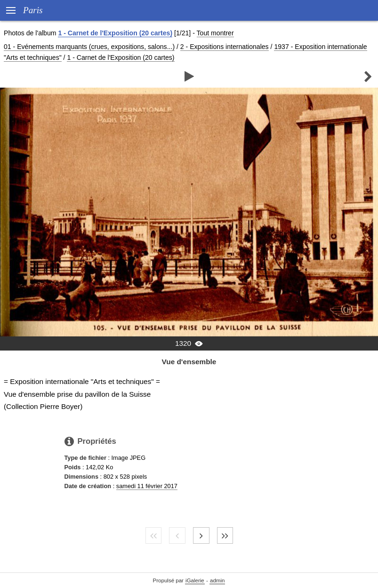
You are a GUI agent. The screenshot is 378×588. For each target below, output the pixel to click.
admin (217, 580)
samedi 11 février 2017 (147, 486)
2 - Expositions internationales (225, 47)
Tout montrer (215, 33)
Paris (33, 10)
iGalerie (195, 580)
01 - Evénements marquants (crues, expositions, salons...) (89, 47)
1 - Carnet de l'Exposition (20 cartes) (115, 33)
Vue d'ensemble (189, 362)
